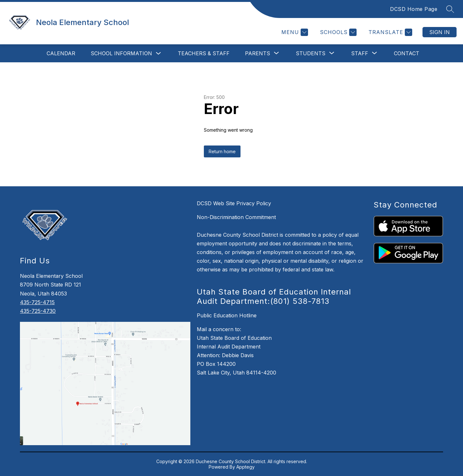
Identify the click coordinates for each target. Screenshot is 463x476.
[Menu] (294, 32)
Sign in (440, 32)
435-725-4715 (37, 302)
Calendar (61, 53)
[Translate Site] (390, 32)
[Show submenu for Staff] (360, 53)
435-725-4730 (38, 311)
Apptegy (245, 467)
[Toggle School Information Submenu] (159, 53)
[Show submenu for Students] (311, 53)
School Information (121, 53)
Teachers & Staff (204, 53)
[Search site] (450, 9)
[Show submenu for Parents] (258, 53)
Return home (222, 151)
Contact (407, 53)
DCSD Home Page (414, 9)
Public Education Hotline (227, 315)
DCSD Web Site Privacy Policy (234, 203)
